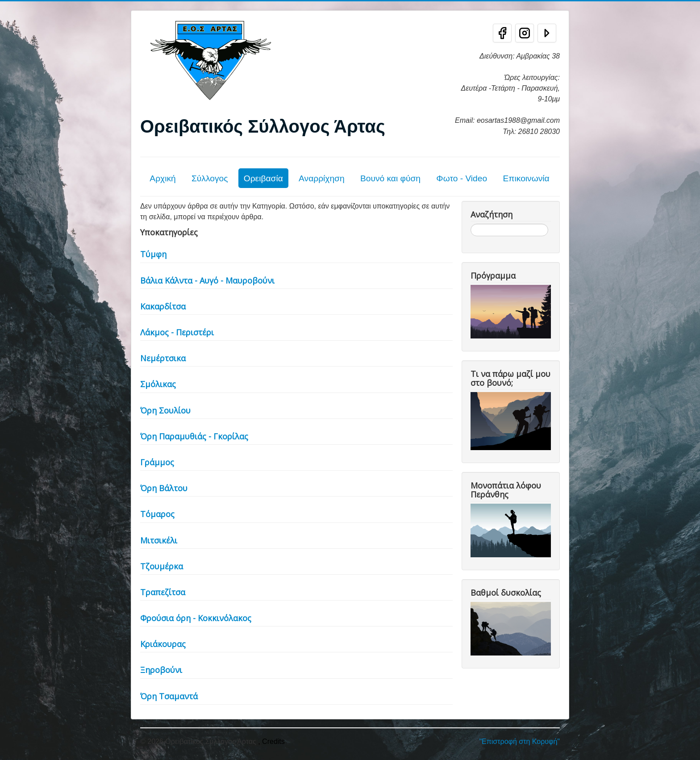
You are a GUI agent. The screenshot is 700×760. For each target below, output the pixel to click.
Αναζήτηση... (471, 224)
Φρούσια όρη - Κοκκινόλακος (196, 618)
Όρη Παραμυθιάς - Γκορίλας (194, 436)
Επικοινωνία (526, 178)
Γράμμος (157, 462)
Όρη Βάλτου (164, 488)
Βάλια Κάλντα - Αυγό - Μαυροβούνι (207, 280)
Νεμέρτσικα (163, 358)
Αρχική (162, 178)
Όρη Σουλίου (165, 410)
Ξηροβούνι (161, 670)
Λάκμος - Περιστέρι (177, 332)
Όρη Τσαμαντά (169, 696)
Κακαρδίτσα (163, 306)
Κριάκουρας (163, 644)
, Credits (271, 741)
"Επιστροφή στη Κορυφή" (519, 741)
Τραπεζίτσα (163, 592)
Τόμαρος (157, 514)
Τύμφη (153, 254)
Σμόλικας (158, 384)
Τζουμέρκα (162, 566)
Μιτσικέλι (159, 540)
